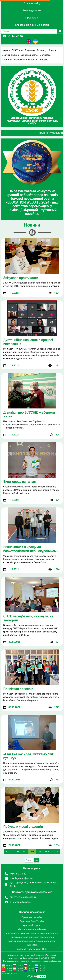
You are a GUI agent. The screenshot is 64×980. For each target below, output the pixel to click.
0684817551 (30, 897)
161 (17, 852)
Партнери (7, 60)
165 (47, 852)
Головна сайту (32, 3)
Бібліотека (45, 55)
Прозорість (32, 18)
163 (32, 852)
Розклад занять (32, 10)
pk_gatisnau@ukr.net (21, 902)
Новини (6, 50)
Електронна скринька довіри (32, 25)
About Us (43, 60)
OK (37, 860)
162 (25, 852)
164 (39, 852)
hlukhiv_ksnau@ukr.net (22, 878)
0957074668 (16, 897)
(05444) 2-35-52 (18, 874)
